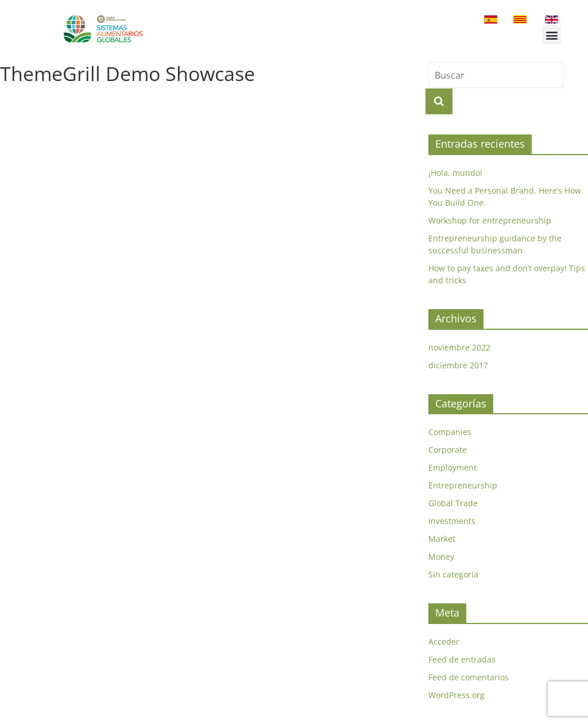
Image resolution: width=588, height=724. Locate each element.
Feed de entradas (462, 659)
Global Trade (453, 503)
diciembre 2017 (458, 365)
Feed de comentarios (469, 677)
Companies (450, 432)
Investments (452, 521)
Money (441, 557)
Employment (452, 467)
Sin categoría (453, 574)
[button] (552, 35)
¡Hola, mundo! (455, 173)
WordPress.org (457, 695)
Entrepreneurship (463, 485)
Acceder (444, 642)
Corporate (448, 450)
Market (442, 539)
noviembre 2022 (459, 347)
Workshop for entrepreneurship (490, 220)
